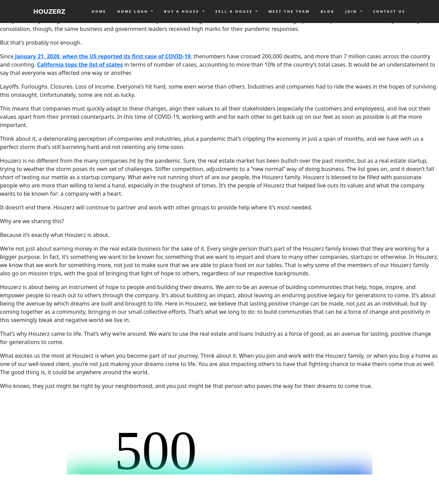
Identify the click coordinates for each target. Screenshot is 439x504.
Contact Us (389, 11)
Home (99, 11)
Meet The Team (289, 11)
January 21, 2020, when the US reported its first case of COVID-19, (104, 56)
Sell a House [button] (235, 11)
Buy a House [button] (183, 11)
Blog (328, 11)
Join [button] (352, 11)
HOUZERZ (49, 12)
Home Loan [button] (134, 11)
